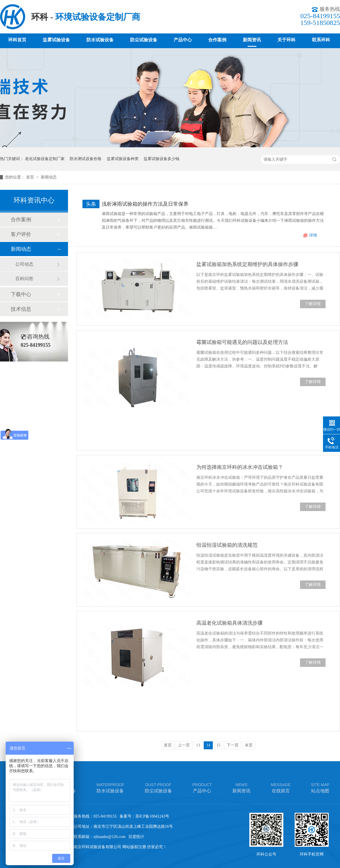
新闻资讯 (252, 40)
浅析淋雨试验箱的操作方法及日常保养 (145, 204)
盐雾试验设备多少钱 (161, 159)
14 (208, 745)
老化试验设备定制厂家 (45, 159)
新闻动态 (49, 177)
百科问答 (24, 279)
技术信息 (21, 309)
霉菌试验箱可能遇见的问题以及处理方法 (242, 342)
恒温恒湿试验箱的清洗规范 (227, 545)
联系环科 (321, 40)
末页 (249, 745)
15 (218, 745)
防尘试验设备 (144, 40)
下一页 (233, 745)
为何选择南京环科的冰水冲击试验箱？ (240, 467)
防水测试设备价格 (86, 159)
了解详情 (313, 304)
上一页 (184, 745)
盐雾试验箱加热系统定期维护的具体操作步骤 (247, 264)
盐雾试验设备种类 (123, 159)
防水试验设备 (100, 40)
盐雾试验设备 (56, 40)
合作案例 (217, 40)
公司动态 (24, 264)
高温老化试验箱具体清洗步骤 (229, 623)
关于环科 (286, 40)
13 (198, 745)
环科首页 (17, 40)
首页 (31, 177)
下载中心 (21, 294)
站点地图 (320, 787)
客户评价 (21, 234)
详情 (313, 235)
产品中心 (183, 40)
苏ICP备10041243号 (152, 816)
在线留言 (281, 787)
